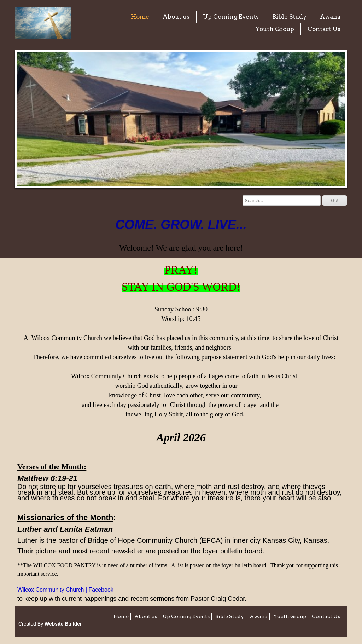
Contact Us (324, 29)
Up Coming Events (231, 17)
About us (176, 17)
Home (140, 17)
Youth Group (275, 29)
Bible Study (289, 17)
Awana (330, 17)
